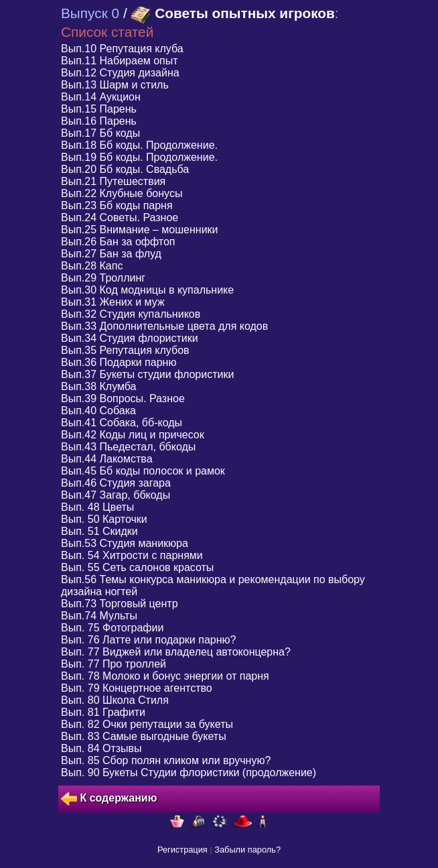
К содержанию (109, 799)
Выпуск (90, 13)
